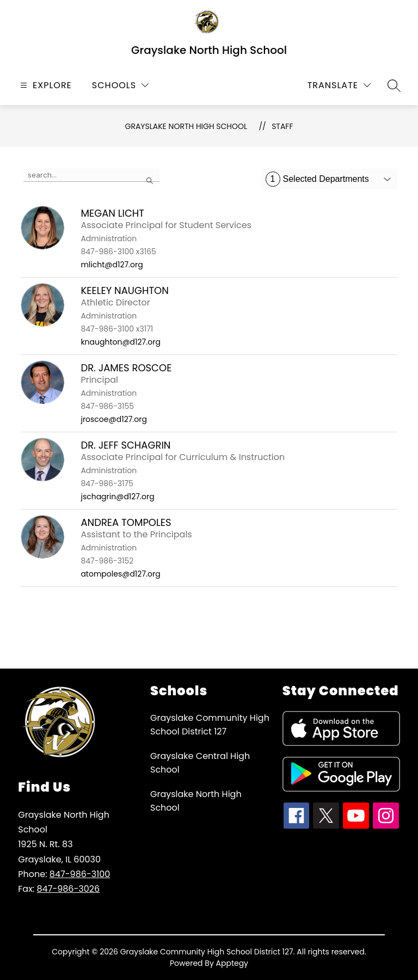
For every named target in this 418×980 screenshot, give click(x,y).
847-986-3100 (80, 874)
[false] (91, 175)
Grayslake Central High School (200, 763)
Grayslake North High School (186, 126)
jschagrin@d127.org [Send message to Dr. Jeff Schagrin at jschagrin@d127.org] (117, 497)
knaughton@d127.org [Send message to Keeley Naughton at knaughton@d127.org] (120, 342)
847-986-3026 (68, 889)
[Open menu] (45, 85)
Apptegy (232, 963)
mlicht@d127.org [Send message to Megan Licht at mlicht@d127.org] (112, 265)
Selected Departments (317, 179)
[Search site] (394, 85)
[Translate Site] (339, 85)
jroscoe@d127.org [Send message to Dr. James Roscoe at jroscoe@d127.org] (114, 419)
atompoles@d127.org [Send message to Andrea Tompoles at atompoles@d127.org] (120, 574)
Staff (282, 126)
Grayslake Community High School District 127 (210, 725)
